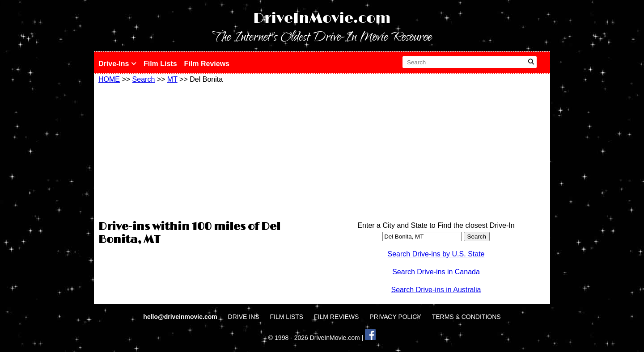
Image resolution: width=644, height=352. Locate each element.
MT (172, 79)
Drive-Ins (117, 64)
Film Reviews (207, 64)
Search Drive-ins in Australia (436, 290)
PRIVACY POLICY (395, 317)
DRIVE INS (244, 317)
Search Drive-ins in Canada (436, 272)
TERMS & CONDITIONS (466, 317)
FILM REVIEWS (336, 317)
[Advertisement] (208, 151)
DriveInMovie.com (322, 19)
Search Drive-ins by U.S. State (436, 254)
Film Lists (160, 64)
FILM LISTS (287, 317)
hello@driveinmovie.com (181, 317)
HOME (109, 79)
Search (144, 79)
